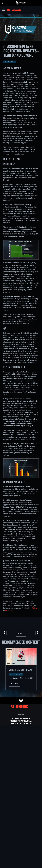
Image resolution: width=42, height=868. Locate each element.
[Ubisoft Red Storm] (21, 731)
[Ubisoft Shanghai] (21, 739)
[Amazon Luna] (21, 769)
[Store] (21, 853)
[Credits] (21, 744)
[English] (21, 834)
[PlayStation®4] (21, 763)
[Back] (21, 634)
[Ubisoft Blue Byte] (21, 723)
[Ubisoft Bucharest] (21, 726)
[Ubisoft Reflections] (21, 734)
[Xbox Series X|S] (21, 756)
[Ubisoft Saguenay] (21, 736)
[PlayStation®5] (21, 761)
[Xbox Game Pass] (21, 753)
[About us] (21, 858)
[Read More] (15, 684)
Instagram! (9, 610)
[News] (21, 861)
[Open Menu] (3, 10)
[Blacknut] (21, 780)
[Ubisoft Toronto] (21, 742)
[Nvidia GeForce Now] (21, 778)
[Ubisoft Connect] (21, 856)
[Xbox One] (21, 758)
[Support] (21, 864)
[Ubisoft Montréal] (21, 718)
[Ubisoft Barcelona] (21, 721)
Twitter (34, 608)
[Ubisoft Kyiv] (21, 729)
